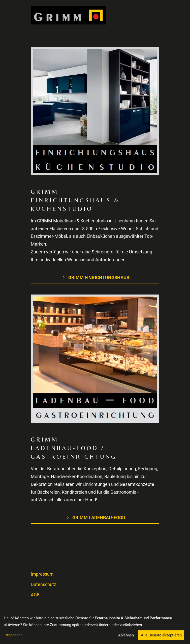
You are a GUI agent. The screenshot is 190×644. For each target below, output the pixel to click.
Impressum (42, 574)
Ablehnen (126, 635)
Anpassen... (16, 635)
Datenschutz (43, 584)
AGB (35, 595)
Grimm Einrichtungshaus (95, 278)
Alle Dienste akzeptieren (161, 635)
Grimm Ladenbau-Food (95, 518)
